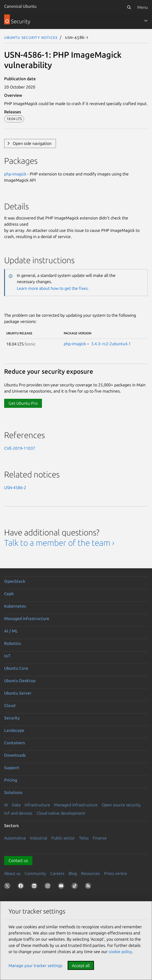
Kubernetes (15, 606)
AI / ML (11, 631)
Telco (84, 838)
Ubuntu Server (18, 693)
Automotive (15, 838)
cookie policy (120, 952)
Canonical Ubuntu (20, 6)
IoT (7, 656)
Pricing (11, 780)
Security (12, 718)
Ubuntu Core (16, 668)
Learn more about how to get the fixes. (53, 288)
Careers (57, 873)
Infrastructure (37, 805)
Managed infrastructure (27, 618)
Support (12, 768)
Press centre (116, 873)
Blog (73, 873)
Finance (100, 838)
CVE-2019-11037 (20, 448)
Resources (91, 873)
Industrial (39, 838)
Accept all (81, 966)
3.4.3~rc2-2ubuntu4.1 (111, 344)
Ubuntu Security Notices (31, 37)
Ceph (9, 594)
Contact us (18, 860)
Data (16, 805)
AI (6, 805)
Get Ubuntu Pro (23, 403)
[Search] (129, 7)
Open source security (121, 805)
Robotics (13, 643)
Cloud (10, 705)
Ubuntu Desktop (20, 681)
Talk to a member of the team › (59, 543)
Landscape (14, 730)
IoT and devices (18, 813)
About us (12, 873)
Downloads (15, 755)
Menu (143, 7)
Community (35, 873)
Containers (15, 743)
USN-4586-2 (15, 488)
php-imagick (15, 174)
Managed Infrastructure (76, 805)
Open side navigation (32, 143)
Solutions (13, 792)
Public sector (63, 838)
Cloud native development (61, 813)
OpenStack (15, 581)
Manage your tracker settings (35, 966)
